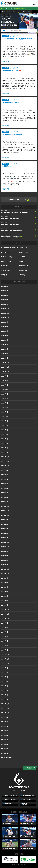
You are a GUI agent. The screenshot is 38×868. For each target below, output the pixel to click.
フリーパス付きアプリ (9, 8)
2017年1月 (5, 699)
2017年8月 (5, 668)
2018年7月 (5, 628)
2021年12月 (5, 506)
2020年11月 (5, 547)
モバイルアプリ (26, 800)
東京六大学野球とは (27, 796)
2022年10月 (5, 466)
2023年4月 (5, 439)
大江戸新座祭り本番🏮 (12, 71)
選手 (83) (22, 275)
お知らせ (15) (5, 252)
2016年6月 (5, 731)
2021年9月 (5, 520)
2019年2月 (5, 601)
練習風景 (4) (23, 270)
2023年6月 (5, 430)
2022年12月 (5, 457)
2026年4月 (5, 291)
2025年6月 (5, 336)
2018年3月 (5, 641)
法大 (9, 12)
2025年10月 (5, 318)
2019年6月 (5, 592)
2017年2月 (5, 695)
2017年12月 (5, 655)
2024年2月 (5, 408)
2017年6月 (5, 677)
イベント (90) (23, 248)
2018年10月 (5, 619)
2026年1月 (5, 304)
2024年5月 (5, 394)
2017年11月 (5, 659)
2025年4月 (5, 345)
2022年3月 (5, 497)
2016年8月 (5, 722)
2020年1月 (5, 565)
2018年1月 (5, 650)
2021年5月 (5, 533)
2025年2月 (5, 354)
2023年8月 (5, 421)
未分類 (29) (5, 266)
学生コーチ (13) (6, 261)
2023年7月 (5, 425)
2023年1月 (5, 452)
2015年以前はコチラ (7, 758)
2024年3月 (5, 403)
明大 (3, 12)
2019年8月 (5, 583)
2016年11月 (5, 708)
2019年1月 (5, 605)
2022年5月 (5, 488)
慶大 (29, 12)
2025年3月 (5, 349)
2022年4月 (5, 493)
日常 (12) (22, 261)
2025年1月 (5, 358)
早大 (24, 12)
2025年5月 (5, 340)
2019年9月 (5, 578)
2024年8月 (5, 381)
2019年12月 (5, 569)
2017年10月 (5, 664)
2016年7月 (5, 726)
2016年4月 (5, 740)
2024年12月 (5, 363)
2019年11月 (5, 574)
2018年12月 (5, 610)
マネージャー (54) (7, 257)
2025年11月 (5, 313)
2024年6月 (5, 390)
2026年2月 (5, 300)
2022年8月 (5, 475)
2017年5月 (5, 681)
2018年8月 (5, 623)
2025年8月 (5, 327)
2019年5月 (5, 596)
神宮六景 (24, 804)
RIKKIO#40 (7, 166)
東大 (14, 12)
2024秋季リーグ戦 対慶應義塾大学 (17, 39)
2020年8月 (5, 556)
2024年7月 (5, 385)
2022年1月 (5, 502)
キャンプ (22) (23, 252)
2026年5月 (5, 286)
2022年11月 (5, 461)
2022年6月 (5, 484)
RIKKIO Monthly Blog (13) (9, 248)
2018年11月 (5, 614)
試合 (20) (4, 275)
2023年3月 (5, 443)
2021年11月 (5, 511)
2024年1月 (5, 412)
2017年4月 (5, 686)
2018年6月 (5, 632)
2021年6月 (5, 529)
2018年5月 (5, 637)
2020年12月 (5, 542)
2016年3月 (5, 744)
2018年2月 (5, 646)
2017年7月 (5, 672)
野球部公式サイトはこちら (19, 200)
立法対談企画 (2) (6, 270)
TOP (4, 31)
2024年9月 (5, 376)
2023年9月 (5, 416)
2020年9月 (5, 551)
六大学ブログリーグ (10, 796)
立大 (19, 11)
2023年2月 (5, 448)
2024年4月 (5, 399)
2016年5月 (5, 735)
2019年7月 (5, 587)
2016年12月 (5, 704)
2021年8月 (5, 524)
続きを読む (6, 62)
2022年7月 (5, 479)
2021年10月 (5, 515)
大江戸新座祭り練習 (11, 103)
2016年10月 (5, 713)
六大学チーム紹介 (9, 800)
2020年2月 (5, 560)
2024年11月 (5, 367)
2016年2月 (5, 749)
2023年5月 (5, 434)
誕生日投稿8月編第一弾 (12, 134)
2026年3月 (5, 295)
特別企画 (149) (24, 266)
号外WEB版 (7, 804)
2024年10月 (5, 372)
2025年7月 (5, 331)
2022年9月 (5, 470)
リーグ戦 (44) (23, 257)
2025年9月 (5, 322)
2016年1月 (5, 753)
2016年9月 (5, 717)
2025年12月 (5, 309)
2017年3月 (5, 690)
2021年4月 (5, 538)
